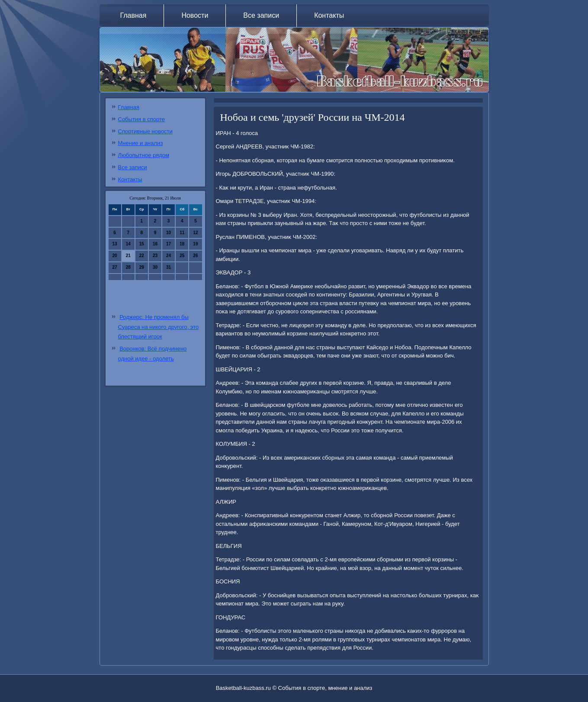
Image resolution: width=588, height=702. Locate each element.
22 (142, 256)
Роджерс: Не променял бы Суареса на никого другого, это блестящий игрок (159, 327)
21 (128, 256)
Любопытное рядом (144, 155)
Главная (133, 15)
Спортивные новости (145, 131)
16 (155, 244)
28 (128, 267)
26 (195, 256)
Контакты (329, 15)
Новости (195, 15)
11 (182, 233)
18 (182, 244)
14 (128, 244)
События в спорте (142, 119)
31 (169, 267)
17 (169, 244)
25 (182, 256)
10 (169, 233)
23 (155, 256)
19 (195, 244)
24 (169, 256)
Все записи (261, 15)
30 (155, 267)
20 (115, 256)
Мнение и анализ (141, 143)
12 (195, 233)
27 (115, 267)
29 (142, 267)
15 (142, 244)
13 (115, 244)
